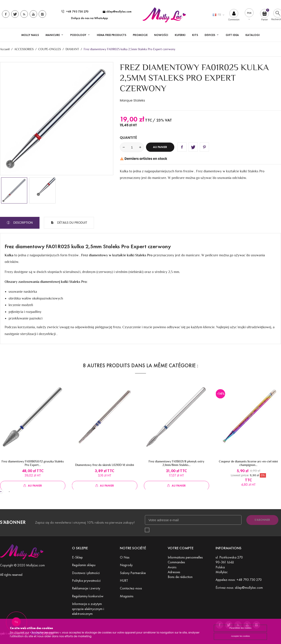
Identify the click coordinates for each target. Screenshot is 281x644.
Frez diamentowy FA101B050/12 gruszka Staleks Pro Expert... (33, 463)
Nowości (161, 35)
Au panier (160, 147)
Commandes (176, 562)
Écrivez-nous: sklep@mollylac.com (239, 588)
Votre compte (181, 548)
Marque (126, 100)
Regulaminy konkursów (88, 596)
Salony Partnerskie (133, 573)
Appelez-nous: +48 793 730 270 (239, 580)
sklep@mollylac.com (117, 12)
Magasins (127, 596)
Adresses (174, 572)
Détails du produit (72, 223)
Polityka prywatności (86, 581)
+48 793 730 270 (75, 12)
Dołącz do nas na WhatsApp (90, 18)
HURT (124, 581)
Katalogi (253, 35)
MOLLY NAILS (30, 35)
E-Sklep (77, 557)
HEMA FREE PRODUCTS (112, 35)
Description (23, 223)
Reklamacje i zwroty (86, 588)
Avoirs (172, 567)
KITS (195, 35)
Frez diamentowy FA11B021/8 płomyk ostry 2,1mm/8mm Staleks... (177, 463)
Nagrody (126, 565)
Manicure (53, 35)
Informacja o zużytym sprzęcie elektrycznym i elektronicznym (88, 609)
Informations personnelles (185, 557)
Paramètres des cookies (240, 628)
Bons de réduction (180, 577)
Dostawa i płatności (86, 573)
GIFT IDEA (232, 35)
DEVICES (210, 35)
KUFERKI (180, 35)
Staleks (139, 100)
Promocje (140, 35)
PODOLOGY (79, 35)
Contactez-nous (131, 588)
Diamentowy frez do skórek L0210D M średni (104, 465)
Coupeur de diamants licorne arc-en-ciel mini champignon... (248, 463)
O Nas (125, 557)
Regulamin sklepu (84, 565)
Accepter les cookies (240, 636)
